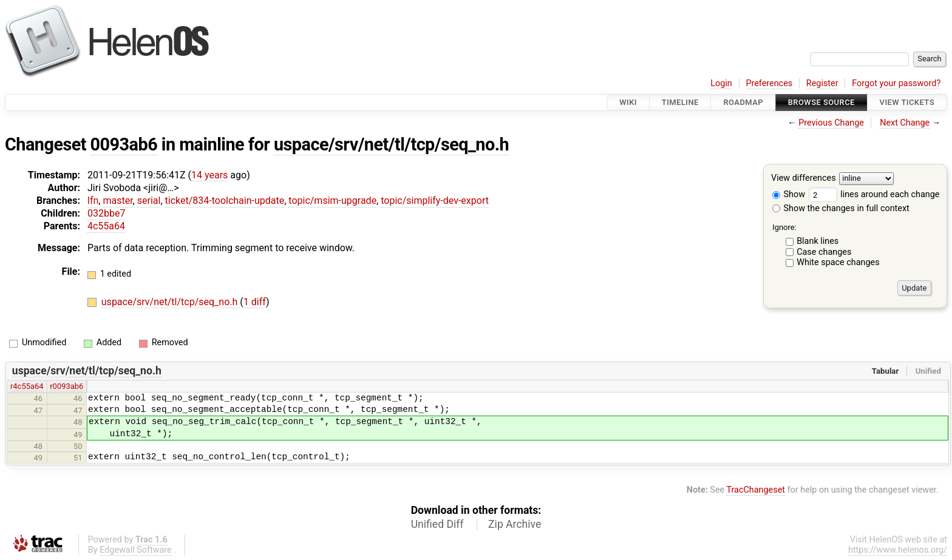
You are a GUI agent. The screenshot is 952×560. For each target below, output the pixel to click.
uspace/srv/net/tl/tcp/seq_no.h (391, 144)
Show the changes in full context (841, 208)
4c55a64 (106, 226)
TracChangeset (756, 490)
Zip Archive (515, 524)
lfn (93, 201)
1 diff (255, 302)
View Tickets (907, 102)
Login (721, 83)
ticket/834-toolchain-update (225, 201)
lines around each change (874, 194)
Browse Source (821, 102)
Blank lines (818, 241)
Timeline (680, 102)
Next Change (905, 123)
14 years (209, 175)
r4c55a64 (27, 386)
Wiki (628, 102)
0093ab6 (124, 144)
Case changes (824, 252)
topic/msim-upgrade (332, 201)
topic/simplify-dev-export (435, 201)
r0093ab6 (66, 386)
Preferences (769, 83)
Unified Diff (437, 524)
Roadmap (743, 102)
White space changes (838, 262)
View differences (804, 179)
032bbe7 (106, 213)
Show (789, 194)
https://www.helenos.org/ (898, 550)
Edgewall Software (136, 550)
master (117, 201)
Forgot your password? (896, 83)
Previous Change (831, 123)
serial (149, 201)
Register (822, 83)
